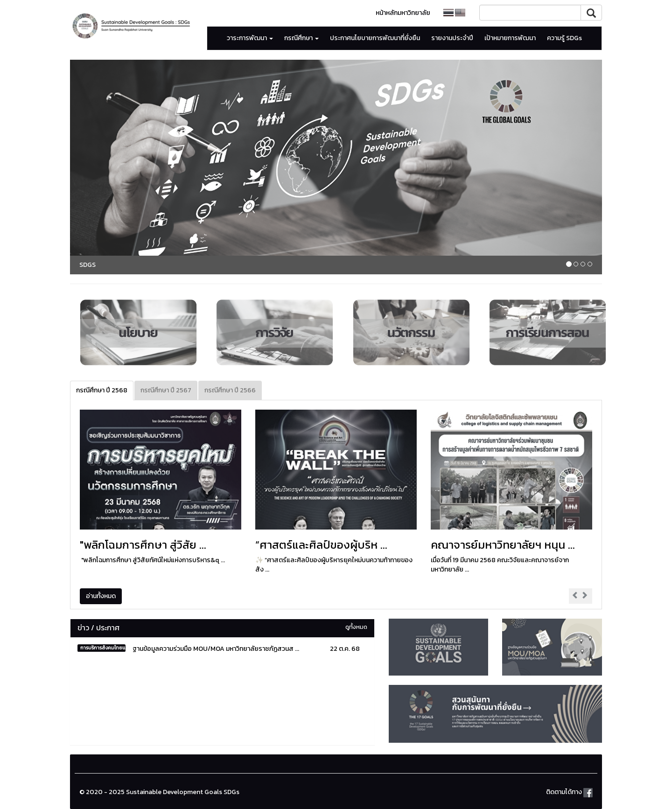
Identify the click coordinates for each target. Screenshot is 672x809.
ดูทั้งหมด (356, 627)
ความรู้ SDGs (564, 38)
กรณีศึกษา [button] (301, 38)
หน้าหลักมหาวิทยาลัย (403, 13)
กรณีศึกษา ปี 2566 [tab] (230, 390)
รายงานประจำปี (452, 38)
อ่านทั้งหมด (101, 596)
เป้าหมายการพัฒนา (510, 38)
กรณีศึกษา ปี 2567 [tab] (166, 390)
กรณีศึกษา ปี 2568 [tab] (102, 390)
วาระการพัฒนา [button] (250, 38)
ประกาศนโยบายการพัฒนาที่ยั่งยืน (375, 38)
